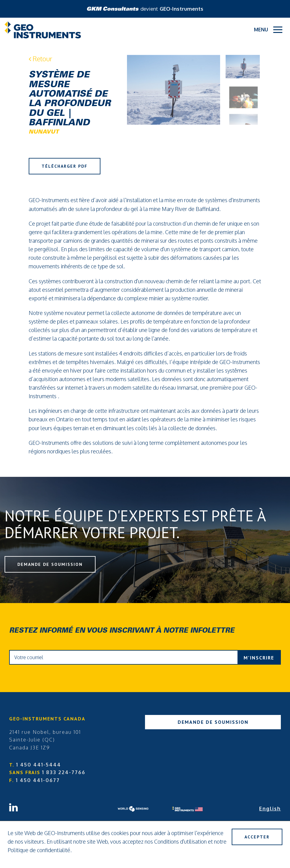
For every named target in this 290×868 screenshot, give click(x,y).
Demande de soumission (50, 564)
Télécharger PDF (65, 166)
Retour (40, 59)
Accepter (257, 837)
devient (145, 9)
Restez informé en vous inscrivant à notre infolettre (122, 631)
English (270, 809)
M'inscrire (259, 658)
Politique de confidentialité (39, 850)
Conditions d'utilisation (180, 841)
